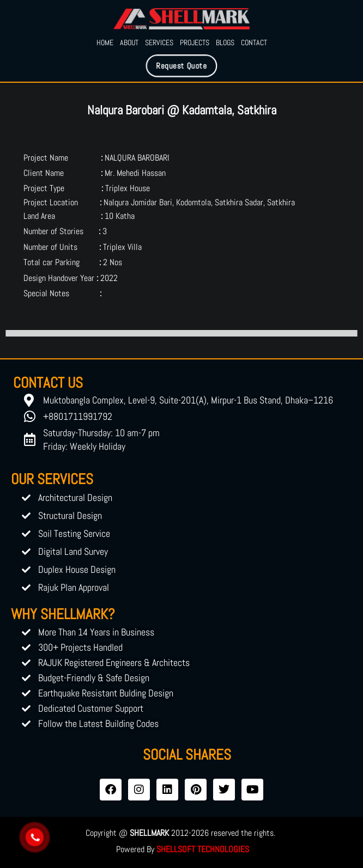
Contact (254, 42)
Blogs (225, 42)
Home (105, 42)
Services (159, 42)
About (129, 42)
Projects (195, 42)
